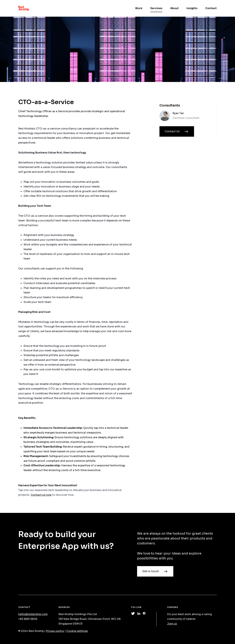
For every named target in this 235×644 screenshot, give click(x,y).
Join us (172, 624)
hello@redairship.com (33, 614)
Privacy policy (55, 631)
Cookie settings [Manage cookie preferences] (77, 631)
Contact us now (41, 495)
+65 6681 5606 (28, 619)
